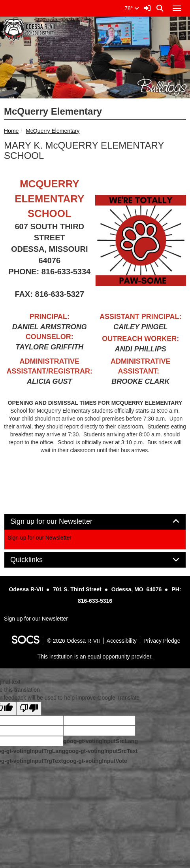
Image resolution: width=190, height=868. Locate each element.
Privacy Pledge (162, 641)
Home (11, 131)
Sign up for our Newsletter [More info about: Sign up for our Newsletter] (40, 538)
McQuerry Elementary (53, 131)
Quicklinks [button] (35, 560)
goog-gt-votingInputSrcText (101, 751)
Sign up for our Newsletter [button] (60, 522)
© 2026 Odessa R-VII (74, 641)
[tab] (95, 522)
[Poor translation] (29, 709)
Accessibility (122, 641)
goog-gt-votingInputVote (95, 761)
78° (132, 8)
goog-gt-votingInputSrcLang (101, 741)
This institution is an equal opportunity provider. (95, 657)
